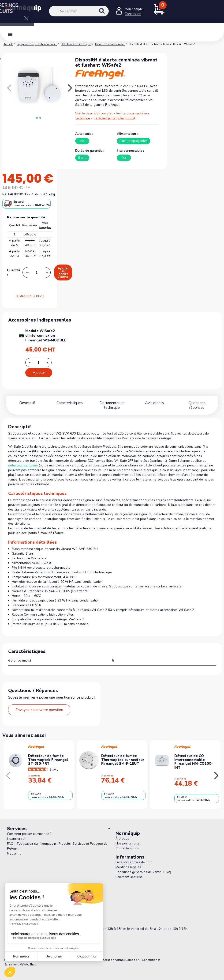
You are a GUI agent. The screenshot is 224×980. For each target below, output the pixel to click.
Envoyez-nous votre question (39, 705)
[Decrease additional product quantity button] (32, 362)
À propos (122, 834)
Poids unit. (38, 194)
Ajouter (39, 373)
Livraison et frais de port (134, 857)
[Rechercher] (79, 11)
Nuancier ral (16, 834)
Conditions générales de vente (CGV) (143, 867)
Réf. (5, 194)
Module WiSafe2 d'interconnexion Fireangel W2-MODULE (46, 336)
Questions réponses (197, 403)
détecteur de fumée (23, 461)
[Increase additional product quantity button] (50, 363)
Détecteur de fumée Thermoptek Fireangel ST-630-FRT (48, 755)
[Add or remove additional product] (38, 363)
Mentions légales (128, 862)
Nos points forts (127, 839)
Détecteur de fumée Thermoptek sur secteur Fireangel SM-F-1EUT (123, 755)
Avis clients (154, 403)
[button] (70, 88)
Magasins (14, 849)
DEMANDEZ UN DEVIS (30, 296)
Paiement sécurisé (129, 872)
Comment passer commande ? (29, 829)
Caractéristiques (70, 403)
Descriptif (27, 403)
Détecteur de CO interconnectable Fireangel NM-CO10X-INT (194, 757)
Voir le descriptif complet (94, 113)
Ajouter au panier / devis (63, 273)
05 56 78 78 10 (27, 917)
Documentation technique (112, 403)
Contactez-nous (127, 844)
